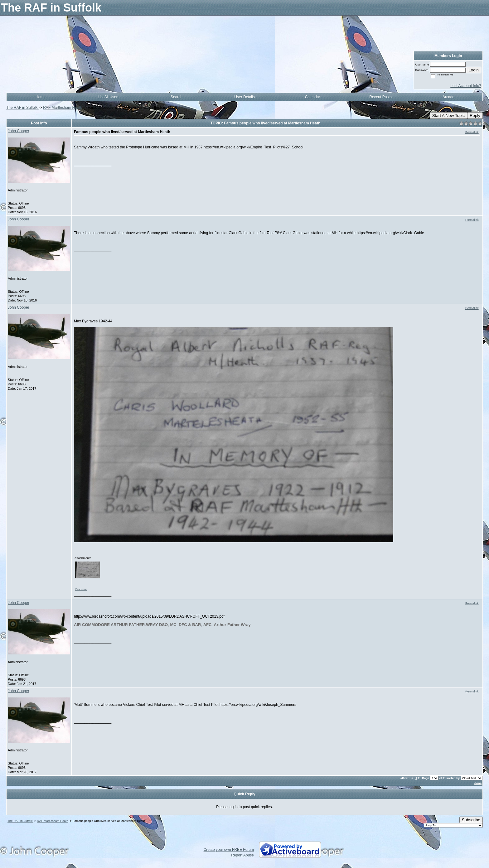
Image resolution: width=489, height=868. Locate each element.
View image (81, 589)
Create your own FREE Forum (229, 850)
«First (405, 778)
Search (177, 97)
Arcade (448, 97)
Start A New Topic (448, 116)
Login (474, 70)
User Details (244, 97)
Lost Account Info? (466, 86)
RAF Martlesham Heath (63, 108)
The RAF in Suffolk (22, 108)
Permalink (472, 132)
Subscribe (471, 820)
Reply (475, 116)
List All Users (108, 97)
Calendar (313, 97)
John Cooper (19, 131)
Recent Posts (380, 97)
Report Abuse (242, 855)
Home (41, 97)
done (478, 783)
